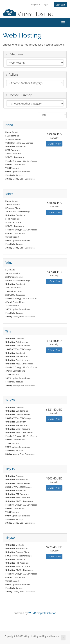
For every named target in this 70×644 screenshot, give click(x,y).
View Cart (60, 5)
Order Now (54, 144)
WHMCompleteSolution (42, 613)
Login (46, 5)
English (36, 5)
